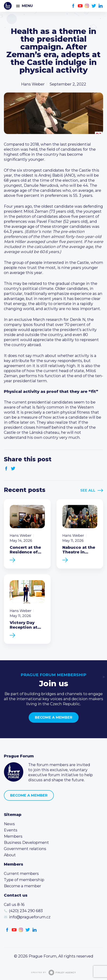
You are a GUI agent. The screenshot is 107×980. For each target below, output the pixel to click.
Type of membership (24, 880)
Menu (27, 6)
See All (88, 490)
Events (11, 830)
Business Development (26, 843)
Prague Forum (8, 6)
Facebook (73, 6)
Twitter (94, 6)
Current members (21, 874)
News (9, 824)
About (10, 855)
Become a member (54, 717)
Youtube (80, 6)
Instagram (87, 6)
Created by (54, 973)
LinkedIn (101, 6)
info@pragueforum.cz (30, 917)
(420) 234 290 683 (26, 911)
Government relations (25, 849)
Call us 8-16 (14, 905)
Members (13, 836)
